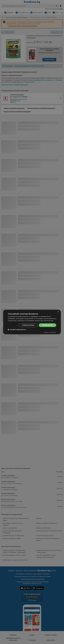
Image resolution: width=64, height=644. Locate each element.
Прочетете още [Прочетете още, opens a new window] (49, 321)
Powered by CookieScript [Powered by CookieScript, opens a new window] (50, 332)
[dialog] (32, 322)
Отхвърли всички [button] (28, 325)
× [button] (58, 312)
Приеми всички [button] (47, 325)
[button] (17, 330)
